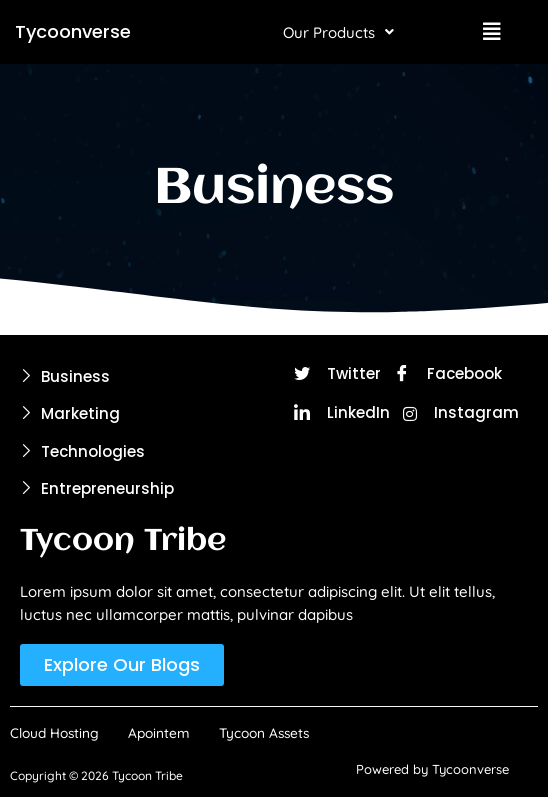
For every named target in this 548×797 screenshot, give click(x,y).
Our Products (338, 32)
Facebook (448, 375)
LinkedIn (342, 414)
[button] (338, 32)
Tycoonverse (73, 31)
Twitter (337, 375)
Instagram (461, 412)
